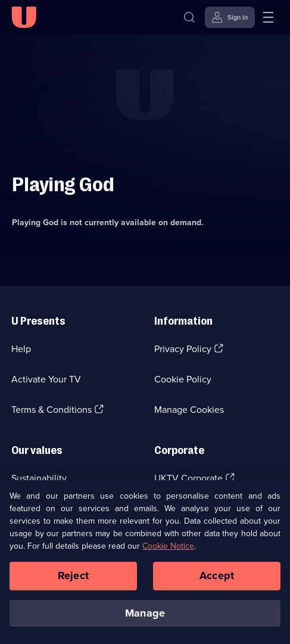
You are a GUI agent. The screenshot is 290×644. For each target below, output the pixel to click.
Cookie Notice (168, 553)
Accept (217, 582)
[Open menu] (268, 17)
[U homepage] (24, 17)
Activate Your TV (46, 379)
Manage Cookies (189, 410)
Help (21, 349)
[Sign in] (230, 17)
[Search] (189, 17)
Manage (145, 620)
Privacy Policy (183, 349)
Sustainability (39, 478)
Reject (73, 582)
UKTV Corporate (188, 478)
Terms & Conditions (52, 410)
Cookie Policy (183, 379)
